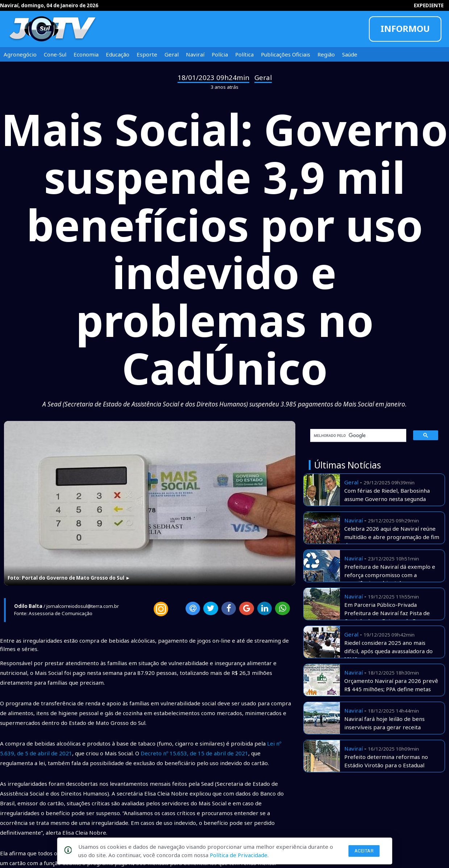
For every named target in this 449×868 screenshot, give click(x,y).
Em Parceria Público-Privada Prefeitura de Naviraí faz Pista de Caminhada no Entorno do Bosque (388, 613)
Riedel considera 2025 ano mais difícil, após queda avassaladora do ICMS (388, 651)
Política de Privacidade (239, 855)
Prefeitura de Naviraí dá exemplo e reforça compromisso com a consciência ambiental (390, 575)
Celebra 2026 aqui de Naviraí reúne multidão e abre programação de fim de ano (392, 537)
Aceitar (364, 851)
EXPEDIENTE (429, 5)
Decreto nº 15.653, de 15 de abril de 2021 (194, 753)
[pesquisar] (356, 435)
